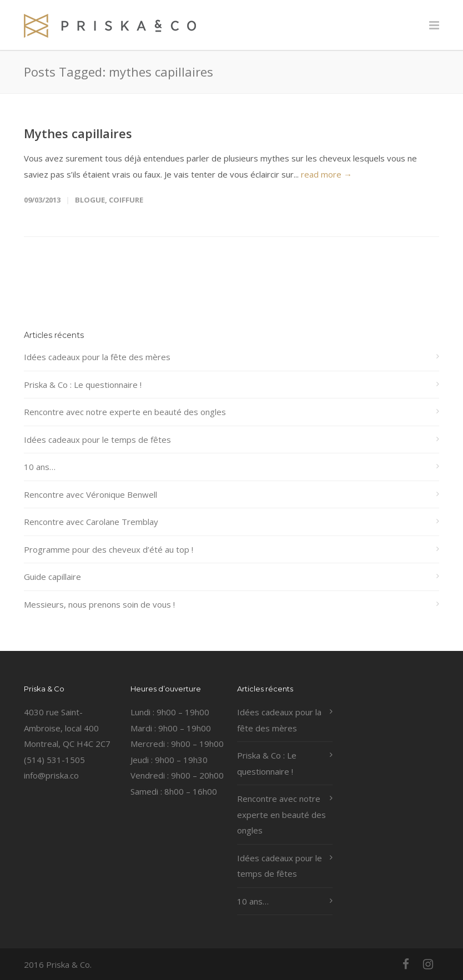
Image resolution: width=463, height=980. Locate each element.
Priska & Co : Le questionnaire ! (83, 385)
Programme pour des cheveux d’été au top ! (109, 549)
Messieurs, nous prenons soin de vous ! (99, 604)
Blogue (90, 200)
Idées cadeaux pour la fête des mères (97, 357)
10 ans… (40, 467)
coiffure (126, 200)
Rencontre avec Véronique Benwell (90, 494)
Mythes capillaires (78, 133)
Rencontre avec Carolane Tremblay (91, 522)
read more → (326, 174)
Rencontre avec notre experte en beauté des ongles (125, 412)
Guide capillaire (52, 577)
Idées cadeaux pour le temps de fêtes (97, 440)
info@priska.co (51, 775)
